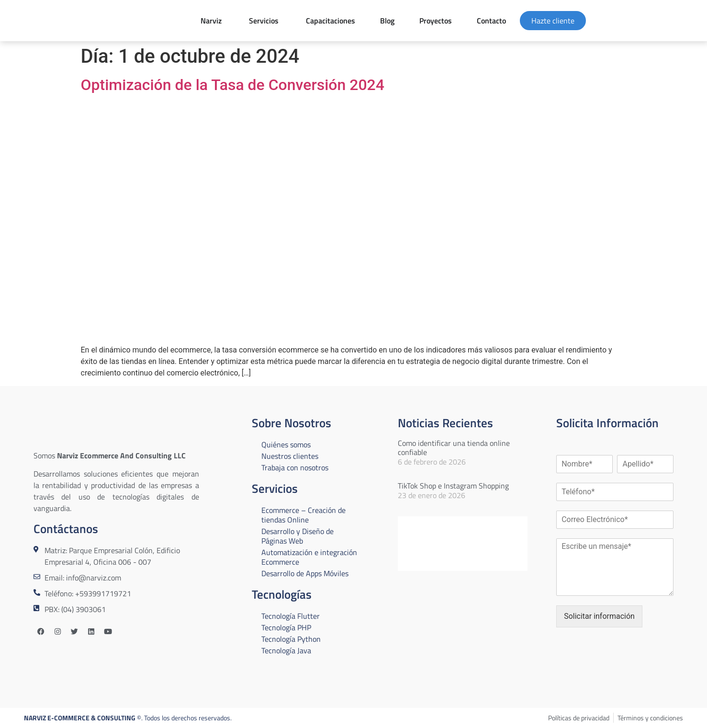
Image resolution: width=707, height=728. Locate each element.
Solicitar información (599, 616)
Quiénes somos (286, 444)
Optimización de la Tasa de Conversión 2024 (233, 85)
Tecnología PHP (286, 627)
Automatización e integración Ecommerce (309, 557)
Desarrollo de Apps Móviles (305, 573)
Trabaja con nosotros (295, 467)
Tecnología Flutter (291, 616)
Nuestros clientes (290, 456)
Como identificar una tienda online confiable (454, 448)
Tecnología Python (291, 639)
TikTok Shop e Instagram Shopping (453, 486)
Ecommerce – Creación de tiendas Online (303, 515)
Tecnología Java (286, 650)
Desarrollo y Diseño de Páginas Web (297, 536)
